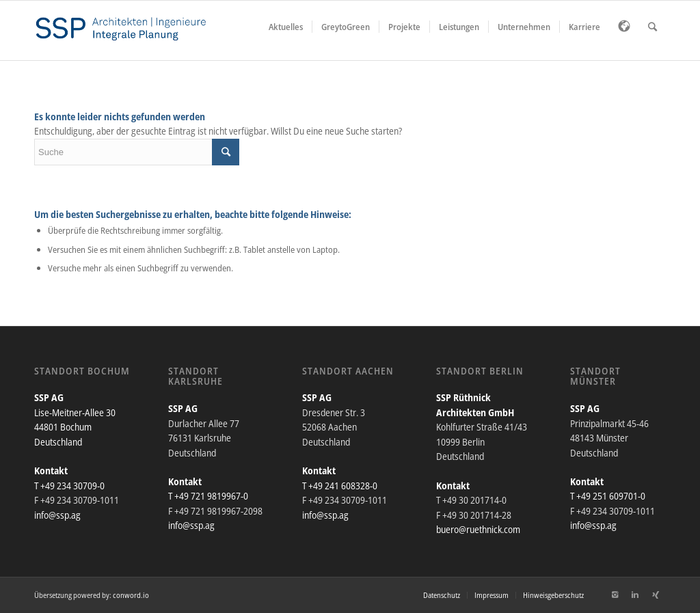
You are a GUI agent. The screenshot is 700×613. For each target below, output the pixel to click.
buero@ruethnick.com (478, 529)
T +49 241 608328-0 (340, 486)
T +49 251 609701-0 (608, 496)
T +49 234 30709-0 (69, 486)
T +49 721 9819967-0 (208, 496)
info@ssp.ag (57, 515)
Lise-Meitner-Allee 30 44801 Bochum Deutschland (75, 427)
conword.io (131, 595)
